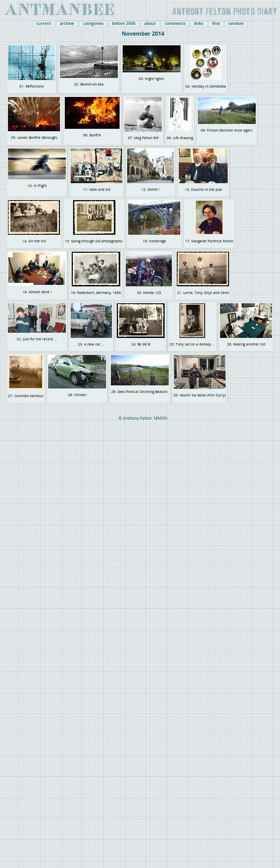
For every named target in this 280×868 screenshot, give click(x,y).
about (150, 24)
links (199, 24)
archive (67, 24)
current (44, 24)
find (216, 24)
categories (93, 24)
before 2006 (124, 24)
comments (175, 24)
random (236, 24)
